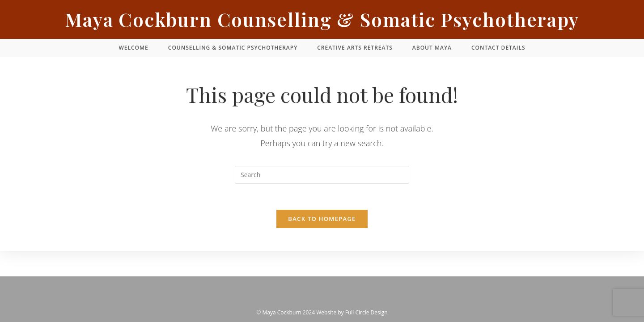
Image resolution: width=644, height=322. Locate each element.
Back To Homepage (322, 220)
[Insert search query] (322, 175)
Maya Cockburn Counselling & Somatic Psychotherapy (322, 19)
